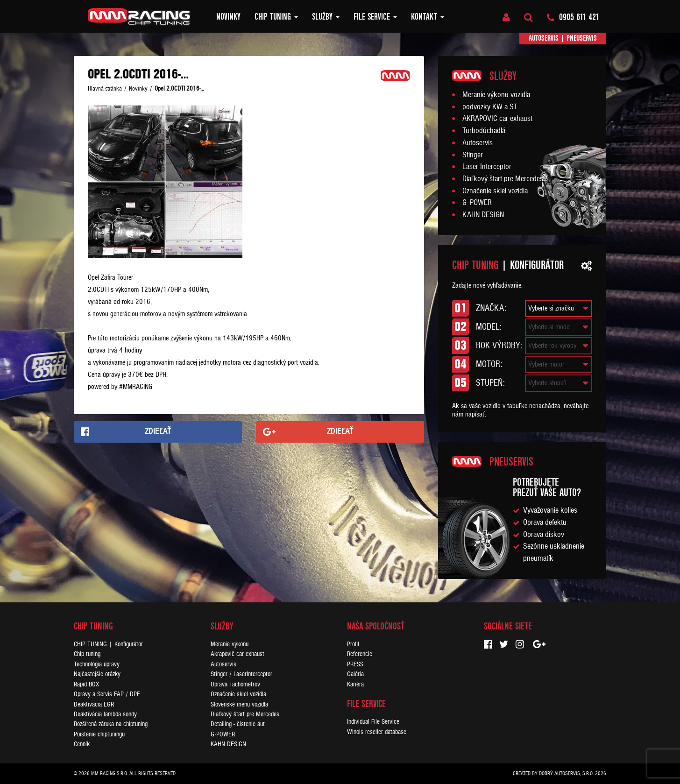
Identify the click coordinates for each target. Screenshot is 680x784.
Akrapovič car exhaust (237, 654)
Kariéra (355, 684)
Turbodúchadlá (484, 131)
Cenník (82, 744)
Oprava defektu (545, 523)
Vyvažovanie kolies (550, 510)
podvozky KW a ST (490, 107)
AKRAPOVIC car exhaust (497, 119)
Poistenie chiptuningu (99, 734)
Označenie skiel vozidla (495, 191)
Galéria (355, 674)
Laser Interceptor (487, 167)
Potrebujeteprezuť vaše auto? (547, 487)
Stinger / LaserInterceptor (241, 674)
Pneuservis (582, 38)
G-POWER (223, 734)
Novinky (228, 17)
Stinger (473, 155)
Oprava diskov (544, 535)
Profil (353, 644)
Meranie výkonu (230, 644)
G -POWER (477, 203)
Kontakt (428, 17)
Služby (326, 17)
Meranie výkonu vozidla (496, 95)
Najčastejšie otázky (97, 674)
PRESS (355, 664)
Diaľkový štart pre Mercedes (503, 179)
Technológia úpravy (97, 664)
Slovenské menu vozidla (239, 704)
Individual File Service (373, 722)
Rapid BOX (86, 684)
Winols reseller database (377, 732)
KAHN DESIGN (483, 215)
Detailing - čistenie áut (238, 724)
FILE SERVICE (375, 17)
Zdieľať (158, 431)
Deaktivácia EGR (94, 704)
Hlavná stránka (105, 89)
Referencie (360, 654)
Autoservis (544, 38)
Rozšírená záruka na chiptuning (111, 724)
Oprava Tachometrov (235, 684)
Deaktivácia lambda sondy (105, 714)
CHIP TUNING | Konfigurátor (108, 644)
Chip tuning (276, 17)
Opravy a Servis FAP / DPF (107, 694)
